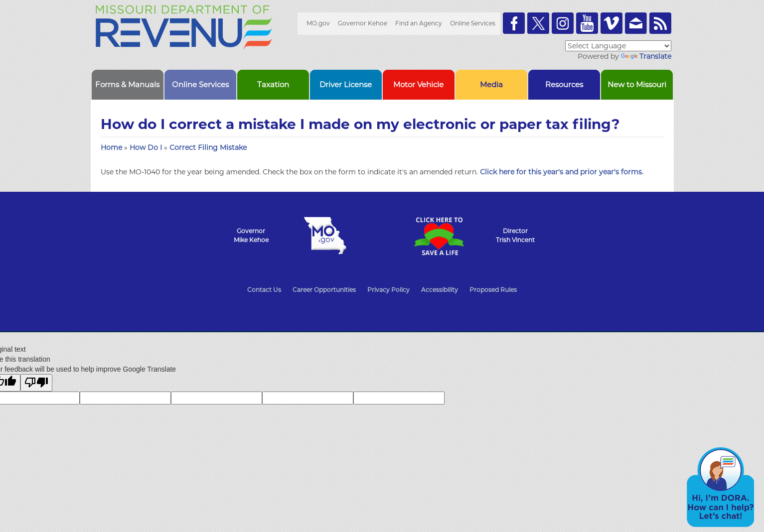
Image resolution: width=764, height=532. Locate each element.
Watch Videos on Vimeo (611, 23)
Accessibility (440, 290)
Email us (636, 23)
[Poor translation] (36, 383)
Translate (646, 56)
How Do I (147, 147)
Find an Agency (419, 23)
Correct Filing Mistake (208, 147)
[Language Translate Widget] (618, 46)
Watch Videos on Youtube (587, 23)
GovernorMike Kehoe (251, 235)
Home (111, 147)
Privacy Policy (388, 290)
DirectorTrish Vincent (515, 235)
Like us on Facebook (514, 23)
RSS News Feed (660, 23)
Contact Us (264, 290)
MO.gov (318, 23)
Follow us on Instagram (563, 23)
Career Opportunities (324, 290)
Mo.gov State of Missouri (325, 236)
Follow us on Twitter (538, 23)
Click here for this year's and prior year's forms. (562, 172)
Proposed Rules (493, 290)
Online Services (473, 23)
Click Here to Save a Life (439, 236)
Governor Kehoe (363, 23)
